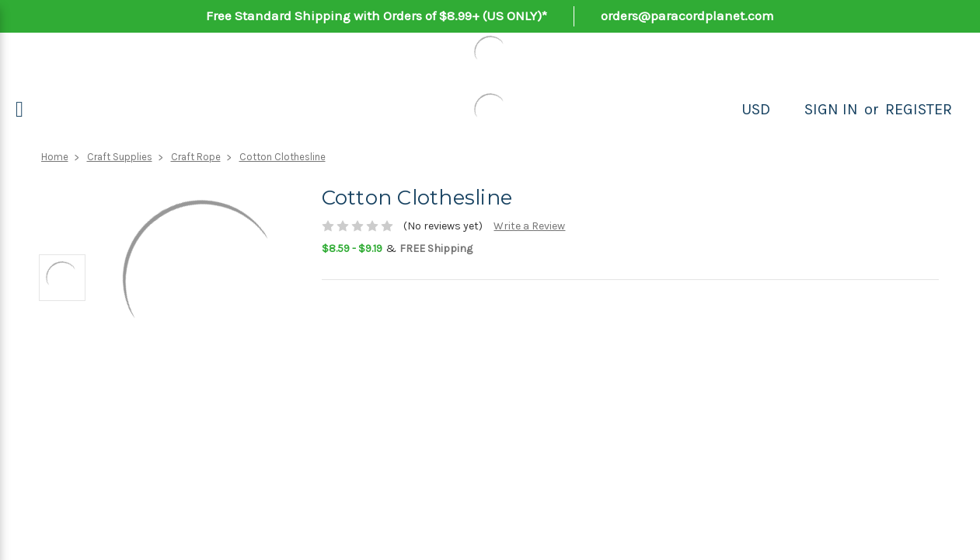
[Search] (787, 110)
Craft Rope (196, 157)
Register (919, 109)
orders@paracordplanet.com (687, 16)
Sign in (831, 109)
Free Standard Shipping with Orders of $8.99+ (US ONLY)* (377, 16)
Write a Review (529, 226)
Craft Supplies (120, 157)
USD (756, 109)
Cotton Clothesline (282, 157)
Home (55, 157)
